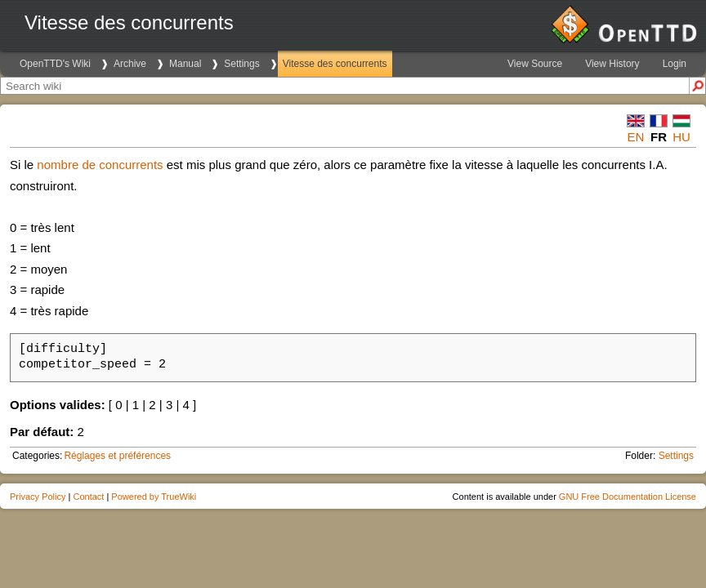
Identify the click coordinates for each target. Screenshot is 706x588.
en (636, 137)
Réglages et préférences (117, 456)
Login (675, 64)
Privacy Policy (38, 497)
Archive (130, 64)
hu (681, 137)
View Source (535, 64)
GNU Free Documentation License (628, 497)
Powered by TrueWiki (154, 497)
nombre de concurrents (100, 165)
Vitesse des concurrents (335, 64)
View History (612, 64)
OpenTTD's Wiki (55, 64)
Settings (241, 64)
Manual (185, 64)
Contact (88, 497)
